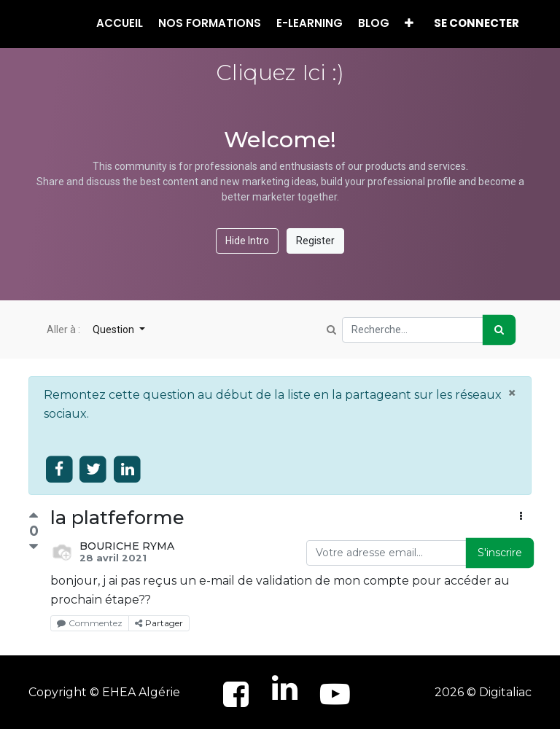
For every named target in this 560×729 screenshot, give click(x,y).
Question (114, 330)
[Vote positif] (34, 517)
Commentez (90, 623)
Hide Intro (247, 241)
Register (315, 241)
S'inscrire (500, 553)
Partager (159, 623)
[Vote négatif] (34, 547)
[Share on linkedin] (127, 470)
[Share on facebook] (59, 470)
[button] (409, 24)
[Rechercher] (499, 330)
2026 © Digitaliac (483, 692)
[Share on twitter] (94, 470)
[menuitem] (120, 24)
